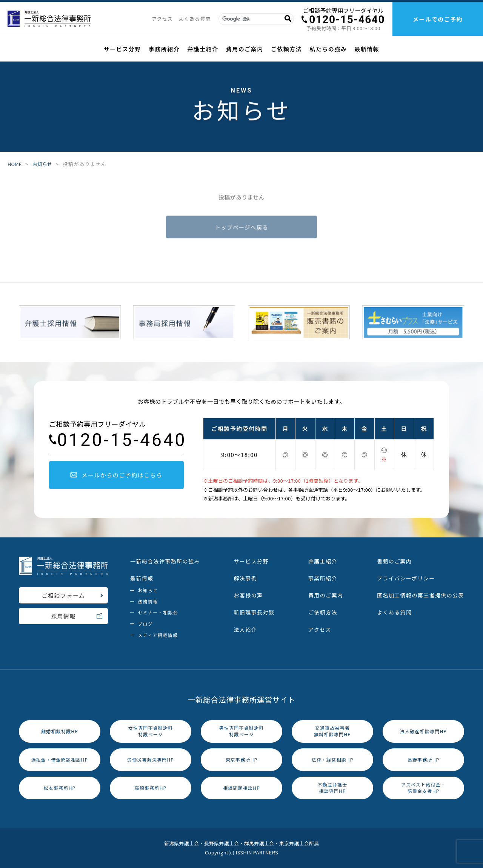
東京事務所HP (242, 759)
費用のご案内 (245, 49)
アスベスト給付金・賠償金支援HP (423, 788)
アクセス (162, 19)
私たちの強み (328, 49)
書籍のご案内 (394, 561)
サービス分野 (122, 49)
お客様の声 (248, 595)
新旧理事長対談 (254, 612)
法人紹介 (245, 629)
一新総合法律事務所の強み (165, 561)
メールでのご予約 (438, 19)
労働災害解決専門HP (151, 759)
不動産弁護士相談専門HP (332, 788)
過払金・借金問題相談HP (60, 759)
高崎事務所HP (151, 788)
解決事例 (245, 578)
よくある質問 (195, 19)
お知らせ (42, 164)
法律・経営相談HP (332, 759)
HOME (15, 164)
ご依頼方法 (287, 49)
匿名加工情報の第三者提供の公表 (421, 595)
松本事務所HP (60, 788)
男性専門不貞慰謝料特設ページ (242, 731)
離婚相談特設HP (60, 731)
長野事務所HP (424, 759)
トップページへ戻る (241, 229)
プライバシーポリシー (406, 578)
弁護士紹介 (203, 49)
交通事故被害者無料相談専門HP (332, 731)
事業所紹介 (323, 578)
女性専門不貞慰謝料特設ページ (151, 731)
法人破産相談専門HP (423, 731)
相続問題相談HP (241, 788)
